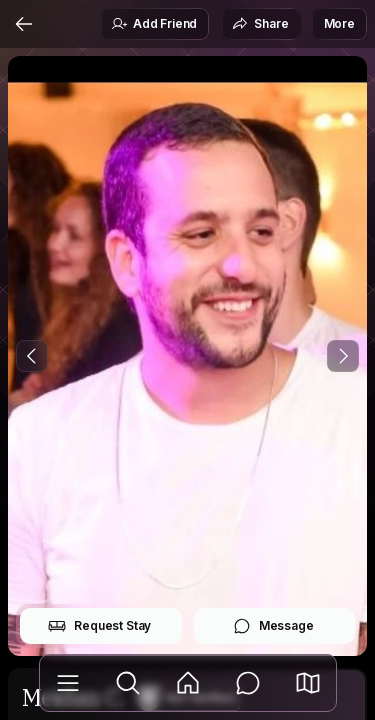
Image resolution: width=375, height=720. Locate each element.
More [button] (339, 23)
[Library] (68, 683)
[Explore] (128, 683)
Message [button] (273, 626)
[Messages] (248, 683)
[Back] (24, 24)
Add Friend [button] (154, 24)
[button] (308, 683)
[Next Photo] (343, 356)
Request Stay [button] (99, 626)
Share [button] (260, 24)
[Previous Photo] (32, 356)
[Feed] (188, 683)
